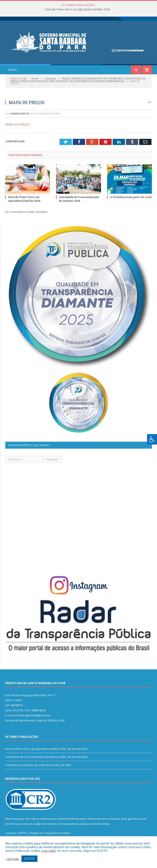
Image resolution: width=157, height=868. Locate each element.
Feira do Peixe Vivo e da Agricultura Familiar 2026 (78, 9)
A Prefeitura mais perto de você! (131, 197)
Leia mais (48, 851)
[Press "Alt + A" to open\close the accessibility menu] (152, 439)
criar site (30, 819)
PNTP (22, 833)
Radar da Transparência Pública (51, 833)
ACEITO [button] (29, 858)
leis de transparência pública (70, 824)
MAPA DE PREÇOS (17, 124)
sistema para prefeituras (55, 819)
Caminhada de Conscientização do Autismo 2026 (79, 199)
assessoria (100, 819)
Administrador (20, 114)
